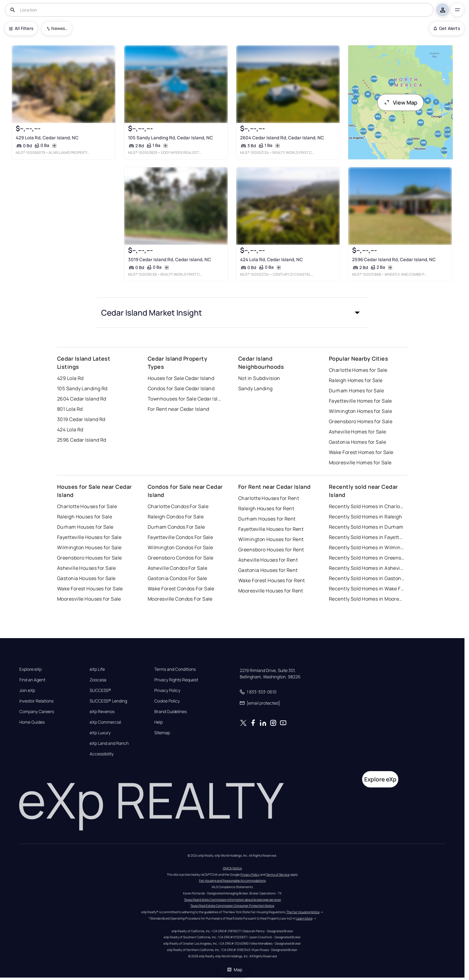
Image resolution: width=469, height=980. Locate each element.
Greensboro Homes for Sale (361, 421)
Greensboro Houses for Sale (89, 558)
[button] (232, 313)
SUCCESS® (100, 690)
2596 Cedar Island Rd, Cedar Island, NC (394, 260)
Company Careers (37, 712)
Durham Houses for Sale (85, 527)
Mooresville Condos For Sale (180, 599)
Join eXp (27, 690)
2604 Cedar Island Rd (82, 399)
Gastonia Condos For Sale (177, 578)
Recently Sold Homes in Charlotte (367, 506)
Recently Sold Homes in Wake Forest (367, 589)
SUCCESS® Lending (108, 701)
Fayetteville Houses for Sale (89, 537)
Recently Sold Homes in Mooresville (367, 599)
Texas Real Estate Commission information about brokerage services (232, 900)
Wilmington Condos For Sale (180, 547)
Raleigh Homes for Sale (356, 380)
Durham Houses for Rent (267, 519)
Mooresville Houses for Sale (89, 599)
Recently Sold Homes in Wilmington (367, 547)
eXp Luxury (100, 733)
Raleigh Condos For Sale (176, 517)
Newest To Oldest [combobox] (59, 28)
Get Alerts (447, 28)
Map (235, 970)
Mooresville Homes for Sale (360, 462)
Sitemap (162, 733)
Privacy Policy (167, 690)
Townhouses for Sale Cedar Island (185, 399)
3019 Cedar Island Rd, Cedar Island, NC (170, 260)
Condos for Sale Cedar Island (181, 388)
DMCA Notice (232, 868)
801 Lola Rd (70, 409)
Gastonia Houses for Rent (268, 570)
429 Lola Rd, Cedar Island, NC (47, 138)
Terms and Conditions (175, 669)
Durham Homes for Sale (356, 391)
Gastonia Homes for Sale (357, 442)
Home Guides (32, 722)
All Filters (21, 28)
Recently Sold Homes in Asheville (367, 568)
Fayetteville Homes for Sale (360, 401)
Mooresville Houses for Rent (271, 591)
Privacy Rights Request (176, 680)
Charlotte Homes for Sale (358, 370)
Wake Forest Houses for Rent (272, 580)
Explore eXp (31, 669)
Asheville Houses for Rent (268, 560)
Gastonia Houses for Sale (86, 578)
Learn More (304, 918)
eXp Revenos (102, 712)
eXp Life (97, 669)
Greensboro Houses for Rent (271, 550)
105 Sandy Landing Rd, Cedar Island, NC (170, 138)
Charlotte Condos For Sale (178, 506)
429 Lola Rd (70, 378)
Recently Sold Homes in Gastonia (367, 578)
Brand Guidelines (170, 712)
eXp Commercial (105, 722)
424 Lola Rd (70, 430)
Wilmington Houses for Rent (271, 539)
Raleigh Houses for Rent (266, 508)
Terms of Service (278, 875)
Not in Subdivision (259, 378)
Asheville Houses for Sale (86, 568)
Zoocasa (98, 680)
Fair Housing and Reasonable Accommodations (232, 881)
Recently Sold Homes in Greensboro (367, 558)
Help (159, 722)
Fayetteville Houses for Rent (271, 529)
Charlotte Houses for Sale (87, 506)
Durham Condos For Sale (176, 527)
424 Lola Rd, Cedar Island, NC (271, 260)
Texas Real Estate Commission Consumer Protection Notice (232, 906)
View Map (400, 102)
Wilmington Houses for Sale (89, 547)
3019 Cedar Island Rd (81, 419)
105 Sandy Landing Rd (82, 388)
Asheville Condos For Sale (177, 568)
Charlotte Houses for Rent (269, 498)
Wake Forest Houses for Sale (90, 589)
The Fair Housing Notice (303, 912)
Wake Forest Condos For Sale (181, 589)
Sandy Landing (255, 388)
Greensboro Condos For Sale (180, 558)
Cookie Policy (167, 701)
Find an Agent (32, 680)
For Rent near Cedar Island (178, 409)
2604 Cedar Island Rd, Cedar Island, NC (282, 138)
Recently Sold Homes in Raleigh (365, 517)
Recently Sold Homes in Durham (366, 527)
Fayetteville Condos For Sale (180, 537)
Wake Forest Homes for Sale (361, 452)
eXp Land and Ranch (109, 743)
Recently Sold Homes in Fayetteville (367, 537)
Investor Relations (36, 701)
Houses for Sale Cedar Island (181, 378)
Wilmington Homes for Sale (360, 411)
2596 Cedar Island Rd (82, 440)
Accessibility (102, 754)
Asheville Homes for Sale (358, 432)
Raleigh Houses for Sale (85, 517)
